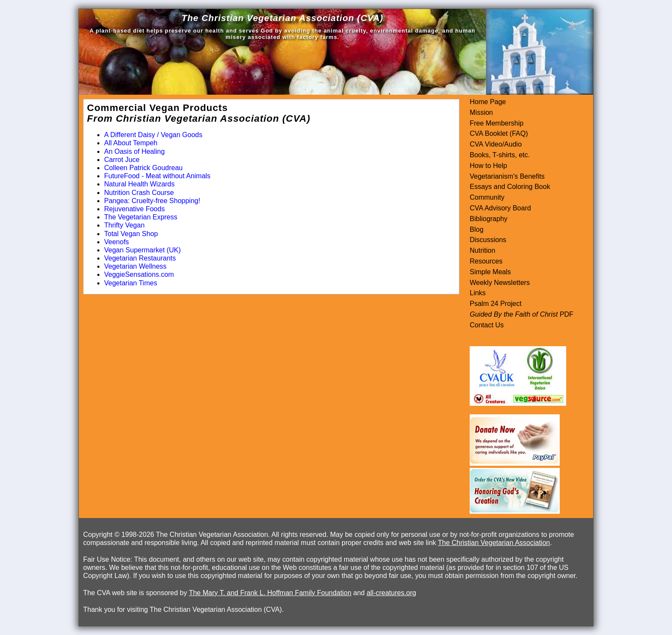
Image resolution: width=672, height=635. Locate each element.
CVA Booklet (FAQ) (499, 133)
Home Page (488, 102)
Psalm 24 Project (496, 304)
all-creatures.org (391, 593)
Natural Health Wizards (139, 184)
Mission (481, 112)
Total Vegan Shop (131, 234)
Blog (477, 229)
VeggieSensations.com (139, 274)
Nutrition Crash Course (139, 193)
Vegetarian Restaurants (140, 258)
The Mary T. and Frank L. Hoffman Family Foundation (270, 593)
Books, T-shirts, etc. (500, 155)
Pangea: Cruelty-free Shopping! (152, 201)
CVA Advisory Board (500, 208)
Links (478, 293)
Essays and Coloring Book (510, 187)
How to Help (488, 166)
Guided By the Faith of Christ (514, 314)
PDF (565, 314)
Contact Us (487, 325)
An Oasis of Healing (134, 151)
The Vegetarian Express (141, 217)
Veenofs (117, 242)
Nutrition (483, 250)
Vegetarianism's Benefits (507, 176)
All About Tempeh (131, 143)
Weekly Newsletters (500, 283)
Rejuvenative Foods (134, 209)
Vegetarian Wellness (135, 266)
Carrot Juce (122, 160)
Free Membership (496, 123)
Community (487, 197)
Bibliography (489, 219)
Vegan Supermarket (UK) (142, 250)
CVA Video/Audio (496, 144)
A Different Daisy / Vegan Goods (153, 135)
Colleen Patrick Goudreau (143, 168)
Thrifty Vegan (124, 225)
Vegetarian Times (131, 283)
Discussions (488, 240)
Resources (486, 261)
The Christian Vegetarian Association (494, 543)
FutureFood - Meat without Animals (157, 176)
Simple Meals (490, 272)
